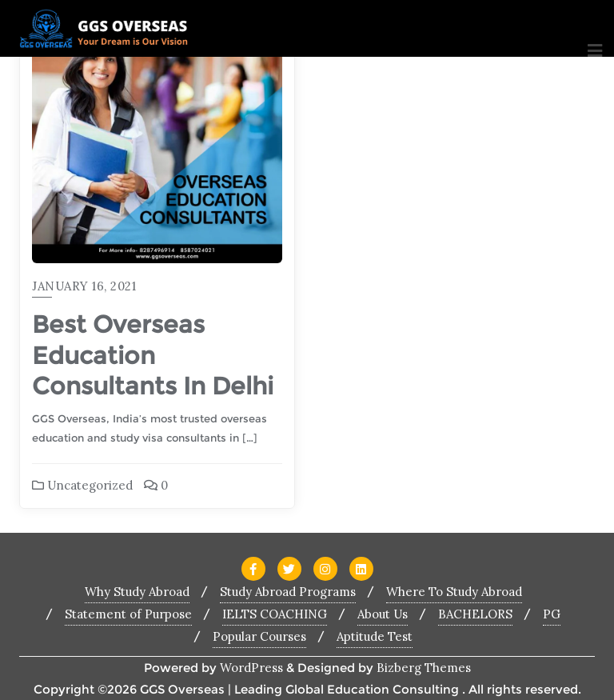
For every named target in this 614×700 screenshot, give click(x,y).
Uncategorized (82, 485)
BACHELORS (475, 614)
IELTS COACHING (275, 614)
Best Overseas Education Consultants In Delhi (153, 355)
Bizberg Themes (424, 668)
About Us (383, 614)
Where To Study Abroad (454, 592)
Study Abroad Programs (288, 592)
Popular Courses (259, 636)
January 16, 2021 (84, 286)
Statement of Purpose (128, 614)
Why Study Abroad (137, 592)
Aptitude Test (375, 636)
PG (552, 614)
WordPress (251, 668)
